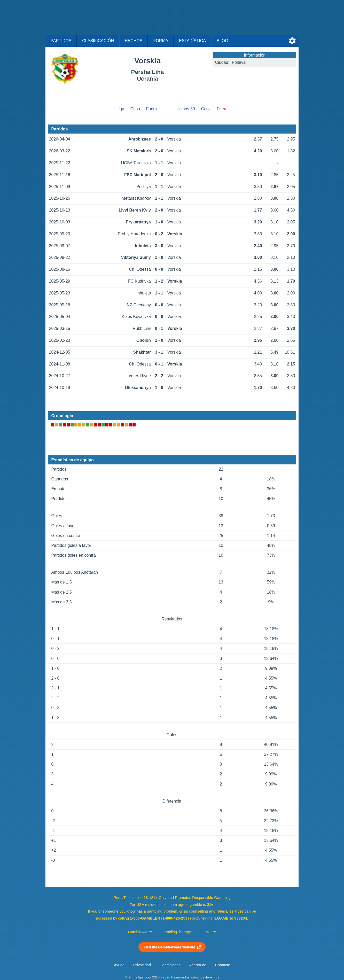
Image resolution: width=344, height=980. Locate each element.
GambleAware (140, 932)
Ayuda (119, 965)
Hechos (134, 41)
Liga (120, 109)
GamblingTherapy (176, 932)
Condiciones (170, 965)
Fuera (152, 109)
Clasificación (98, 41)
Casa (135, 109)
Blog (222, 41)
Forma (161, 41)
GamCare (208, 932)
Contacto (222, 965)
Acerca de (198, 965)
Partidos (61, 41)
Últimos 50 (185, 109)
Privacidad (142, 965)
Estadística (192, 41)
